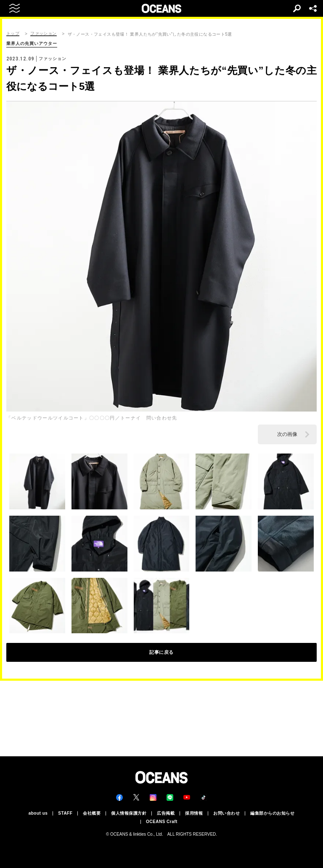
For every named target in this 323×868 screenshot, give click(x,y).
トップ (13, 34)
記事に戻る (161, 652)
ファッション (43, 34)
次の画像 (287, 434)
